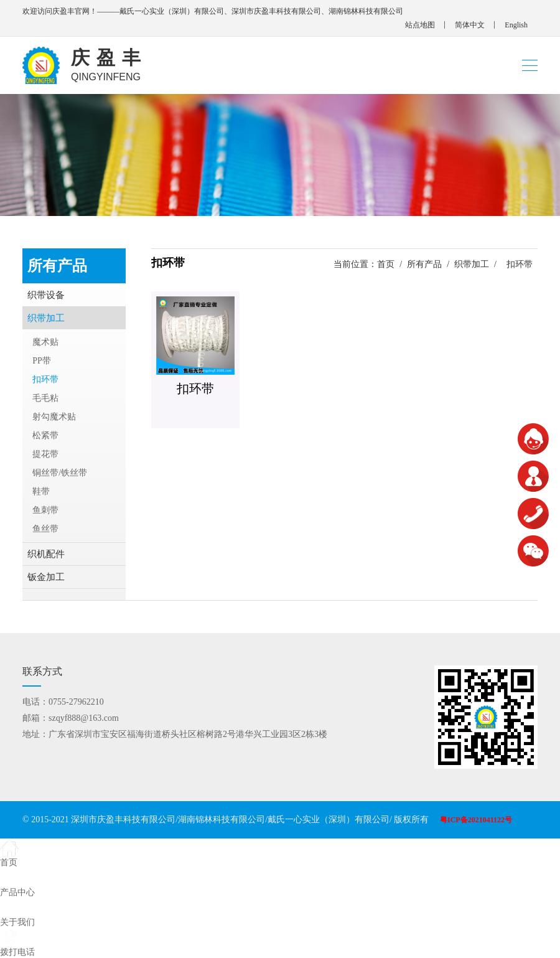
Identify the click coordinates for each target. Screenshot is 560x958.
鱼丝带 (45, 529)
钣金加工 (46, 577)
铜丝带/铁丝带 (60, 473)
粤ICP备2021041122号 (476, 820)
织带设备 (46, 295)
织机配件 (46, 554)
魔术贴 (45, 342)
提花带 (45, 454)
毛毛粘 (45, 398)
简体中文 (470, 25)
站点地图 (420, 25)
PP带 (42, 361)
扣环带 (45, 379)
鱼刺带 (45, 510)
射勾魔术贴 (54, 417)
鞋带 (41, 491)
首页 (386, 264)
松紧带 (45, 435)
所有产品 (424, 264)
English (516, 25)
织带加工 (472, 264)
